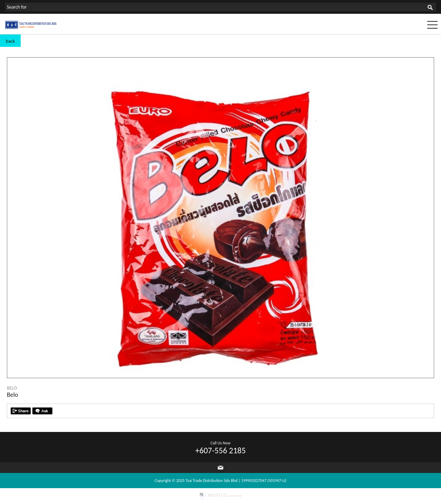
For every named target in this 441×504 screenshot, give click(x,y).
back (10, 41)
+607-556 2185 (220, 450)
